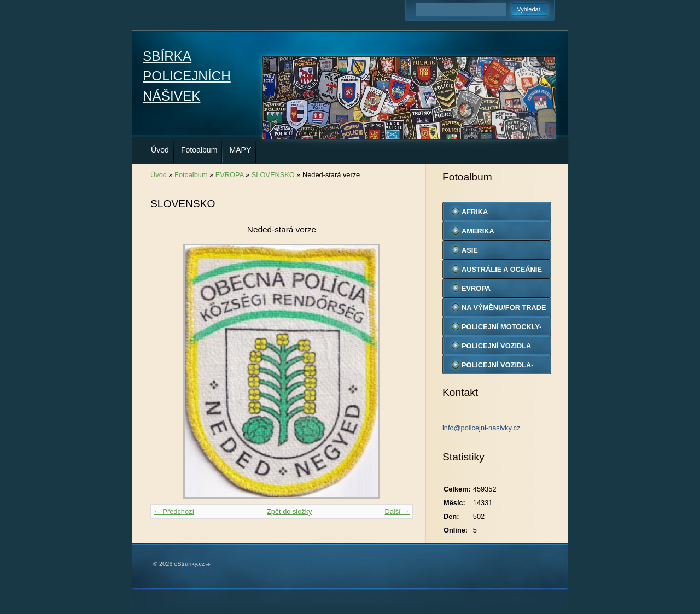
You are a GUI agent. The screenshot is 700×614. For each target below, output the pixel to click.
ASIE (470, 250)
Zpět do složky (290, 511)
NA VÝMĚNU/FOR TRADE (504, 308)
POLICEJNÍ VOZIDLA (496, 346)
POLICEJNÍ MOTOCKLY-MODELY (501, 329)
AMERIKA (478, 231)
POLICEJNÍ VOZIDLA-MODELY (498, 367)
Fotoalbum (199, 150)
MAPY (240, 150)
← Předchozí (174, 511)
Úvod (160, 150)
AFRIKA (475, 212)
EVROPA (230, 175)
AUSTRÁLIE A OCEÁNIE (502, 269)
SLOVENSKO (273, 175)
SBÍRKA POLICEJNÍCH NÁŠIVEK (187, 76)
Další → (397, 511)
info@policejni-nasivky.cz (481, 428)
